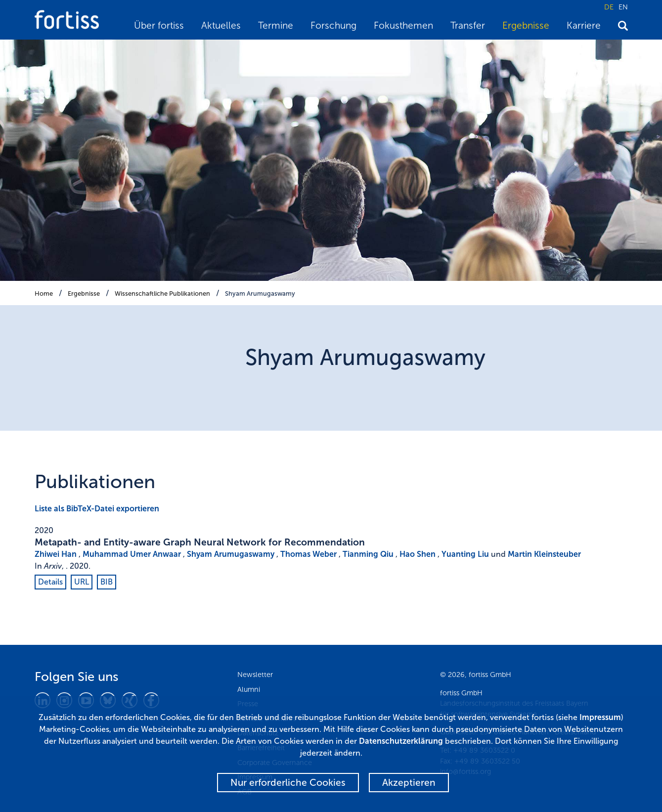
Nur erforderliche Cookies (288, 783)
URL (82, 582)
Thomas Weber (309, 554)
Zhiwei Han (56, 554)
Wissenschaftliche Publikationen (162, 293)
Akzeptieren (409, 783)
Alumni (249, 689)
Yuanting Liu (465, 554)
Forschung (333, 25)
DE (609, 7)
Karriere (584, 25)
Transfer (468, 25)
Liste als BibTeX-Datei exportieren (97, 509)
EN (623, 7)
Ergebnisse (526, 25)
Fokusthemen (403, 25)
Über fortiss (159, 25)
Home (44, 293)
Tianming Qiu (368, 554)
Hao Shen (418, 554)
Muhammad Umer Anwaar (132, 554)
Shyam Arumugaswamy (260, 293)
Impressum (600, 717)
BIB (107, 582)
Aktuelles (221, 25)
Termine (276, 25)
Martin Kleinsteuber (544, 554)
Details (50, 582)
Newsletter (255, 675)
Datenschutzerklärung (401, 741)
